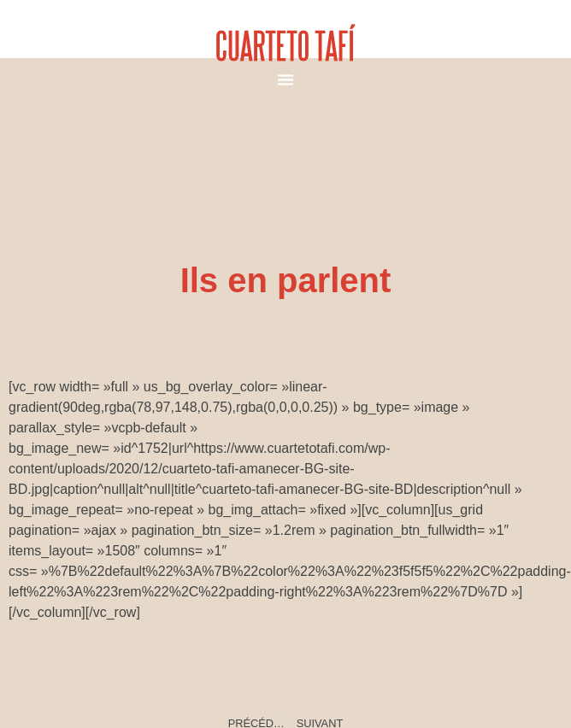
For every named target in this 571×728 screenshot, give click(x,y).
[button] (285, 79)
